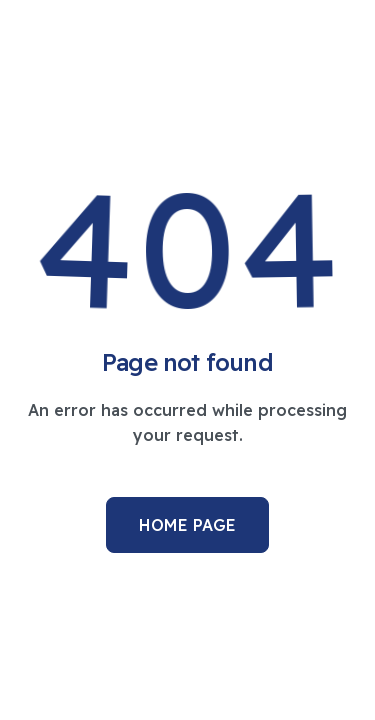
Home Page (187, 525)
